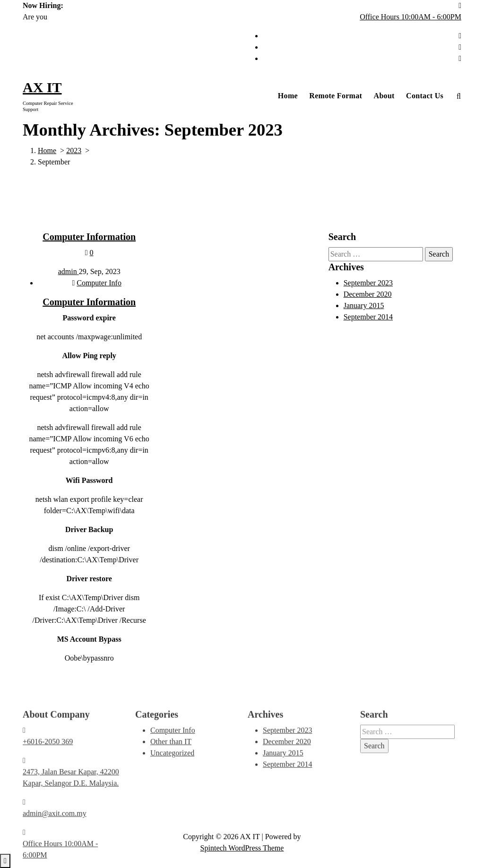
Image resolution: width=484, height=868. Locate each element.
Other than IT (171, 793)
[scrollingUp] (5, 861)
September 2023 (368, 285)
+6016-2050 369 (48, 793)
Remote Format (336, 96)
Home (288, 96)
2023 (74, 150)
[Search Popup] (459, 96)
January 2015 (364, 307)
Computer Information (89, 239)
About (384, 96)
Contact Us (425, 96)
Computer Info (99, 285)
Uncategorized (172, 804)
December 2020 (368, 296)
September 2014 (368, 319)
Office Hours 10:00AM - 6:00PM (411, 16)
